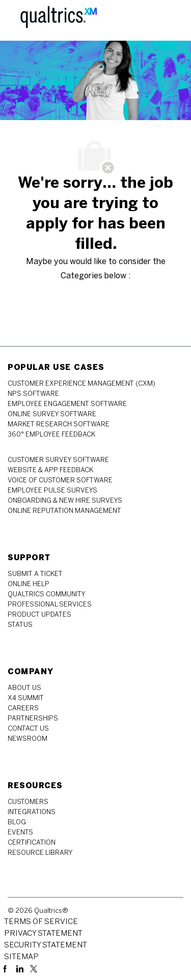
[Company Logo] (59, 20)
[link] (81, 384)
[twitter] (34, 968)
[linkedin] (21, 968)
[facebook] (7, 968)
